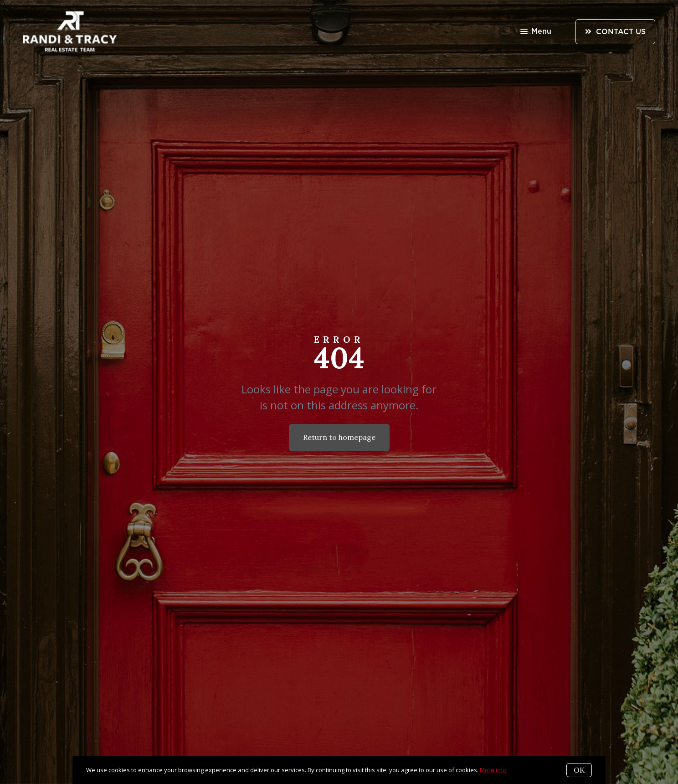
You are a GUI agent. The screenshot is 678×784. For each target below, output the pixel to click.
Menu (536, 32)
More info (493, 770)
